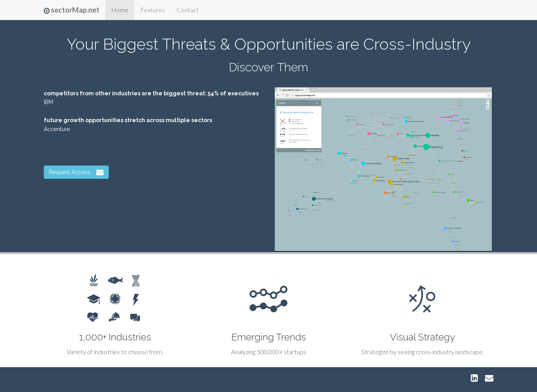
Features (153, 10)
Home (120, 10)
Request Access (76, 172)
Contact (188, 10)
